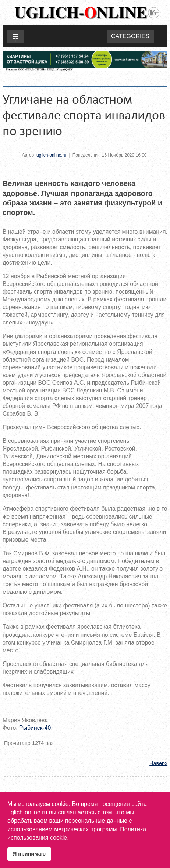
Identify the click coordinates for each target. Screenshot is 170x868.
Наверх (158, 763)
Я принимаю (29, 854)
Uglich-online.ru (87, 12)
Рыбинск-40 (35, 728)
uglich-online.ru (51, 155)
